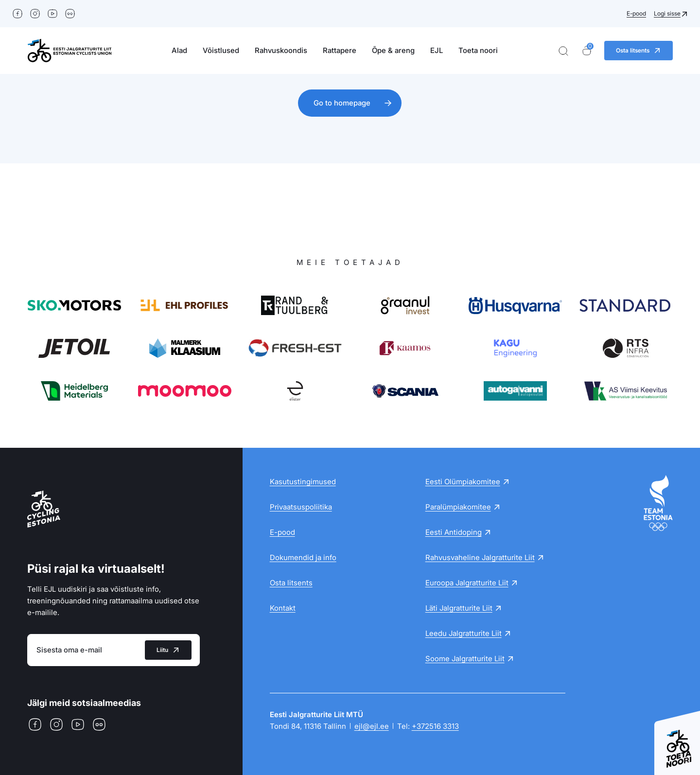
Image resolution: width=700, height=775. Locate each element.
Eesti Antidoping (454, 532)
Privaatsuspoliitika (301, 507)
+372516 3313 (435, 726)
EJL (437, 50)
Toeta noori (478, 50)
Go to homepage (342, 103)
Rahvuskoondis (281, 50)
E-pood (636, 13)
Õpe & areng (393, 50)
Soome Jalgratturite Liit (465, 659)
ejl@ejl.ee (372, 726)
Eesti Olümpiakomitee (463, 482)
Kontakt (283, 608)
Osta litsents (291, 583)
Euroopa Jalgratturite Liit (467, 583)
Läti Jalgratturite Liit (459, 608)
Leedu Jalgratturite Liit (464, 633)
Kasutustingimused (303, 482)
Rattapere (340, 50)
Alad (179, 50)
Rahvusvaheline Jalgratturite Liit (480, 557)
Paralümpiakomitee (458, 507)
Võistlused (221, 50)
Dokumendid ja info (303, 557)
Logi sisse (667, 13)
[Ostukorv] (587, 51)
